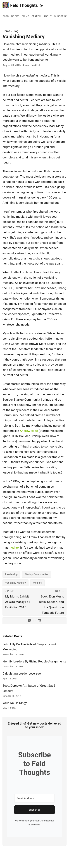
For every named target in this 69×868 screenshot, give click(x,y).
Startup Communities (37, 574)
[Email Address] (34, 798)
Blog (16, 31)
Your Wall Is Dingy (15, 703)
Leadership (11, 574)
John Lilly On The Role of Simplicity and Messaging (29, 647)
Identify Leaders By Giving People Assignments (34, 661)
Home (6, 31)
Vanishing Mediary (16, 583)
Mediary (37, 583)
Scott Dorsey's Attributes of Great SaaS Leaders (29, 688)
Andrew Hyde (29, 431)
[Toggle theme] (41, 5)
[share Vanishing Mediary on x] (30, 621)
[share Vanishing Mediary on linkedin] (39, 621)
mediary (14, 548)
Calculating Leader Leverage (22, 673)
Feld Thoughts (20, 5)
